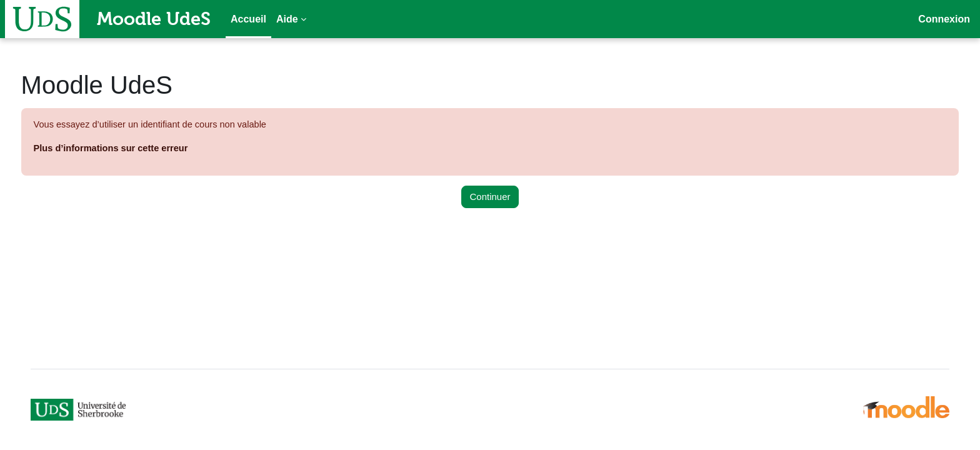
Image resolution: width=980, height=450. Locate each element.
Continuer (490, 197)
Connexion (944, 19)
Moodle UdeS (154, 19)
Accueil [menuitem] (248, 19)
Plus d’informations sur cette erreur (136, 149)
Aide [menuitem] (287, 19)
